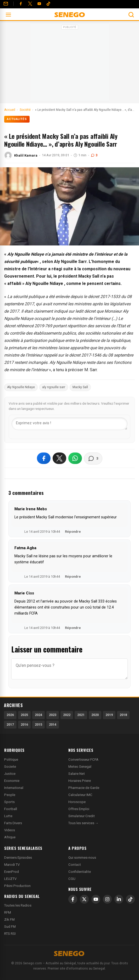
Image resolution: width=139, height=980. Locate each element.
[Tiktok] (48, 4)
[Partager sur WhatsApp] (75, 458)
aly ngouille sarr (54, 387)
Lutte (8, 816)
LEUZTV (10, 879)
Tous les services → (83, 823)
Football (11, 809)
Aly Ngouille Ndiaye (21, 387)
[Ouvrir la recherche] (131, 15)
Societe (10, 767)
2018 (123, 715)
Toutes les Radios (18, 905)
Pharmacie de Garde (84, 788)
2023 (53, 715)
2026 (10, 715)
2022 (67, 715)
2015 (38, 724)
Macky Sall (80, 387)
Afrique (10, 837)
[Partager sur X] (59, 458)
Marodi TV (12, 865)
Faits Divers (13, 823)
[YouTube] (39, 4)
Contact (75, 865)
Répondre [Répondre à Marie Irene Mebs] (73, 532)
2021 (81, 715)
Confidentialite (80, 872)
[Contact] (6, 4)
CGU (72, 879)
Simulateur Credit (82, 816)
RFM (8, 912)
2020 (95, 715)
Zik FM (9, 919)
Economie (12, 781)
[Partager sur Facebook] (44, 458)
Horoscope (77, 802)
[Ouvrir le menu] (8, 15)
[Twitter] (30, 4)
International (14, 788)
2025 (24, 715)
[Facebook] (21, 4)
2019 (109, 715)
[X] (84, 899)
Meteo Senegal (80, 767)
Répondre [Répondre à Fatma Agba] (73, 577)
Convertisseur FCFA (83, 760)
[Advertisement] (70, 64)
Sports (9, 802)
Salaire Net (77, 774)
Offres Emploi (79, 809)
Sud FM (10, 927)
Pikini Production (17, 886)
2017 (10, 724)
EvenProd (12, 872)
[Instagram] (107, 899)
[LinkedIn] (119, 899)
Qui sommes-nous (82, 858)
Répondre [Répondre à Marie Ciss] (73, 628)
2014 (53, 724)
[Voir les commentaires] (93, 459)
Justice (10, 774)
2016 (24, 724)
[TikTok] (130, 899)
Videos (10, 830)
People (10, 795)
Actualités (17, 119)
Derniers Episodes (18, 858)
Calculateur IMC (80, 795)
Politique (11, 760)
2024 (38, 715)
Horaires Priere (80, 781)
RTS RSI (10, 934)
